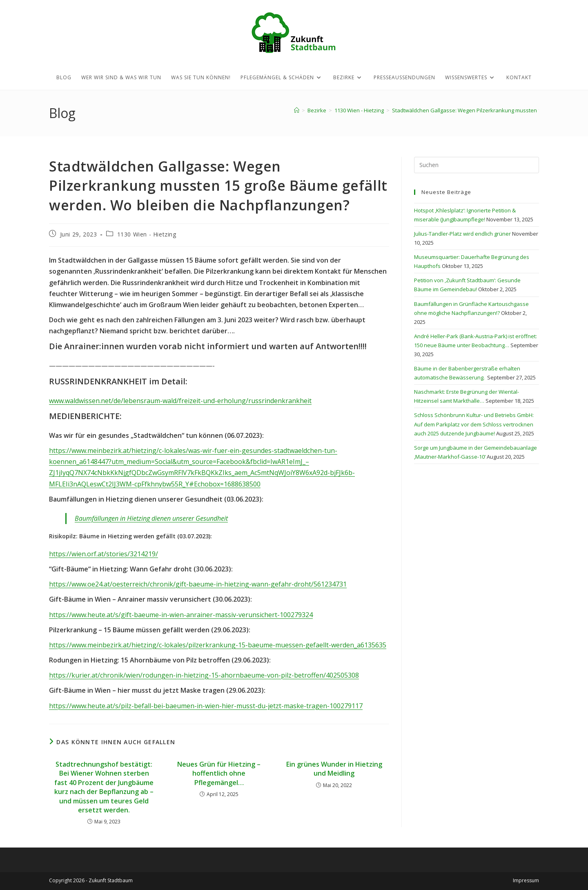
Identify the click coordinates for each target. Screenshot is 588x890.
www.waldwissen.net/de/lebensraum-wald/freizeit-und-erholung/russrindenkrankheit (180, 401)
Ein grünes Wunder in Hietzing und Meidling (334, 769)
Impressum (526, 880)
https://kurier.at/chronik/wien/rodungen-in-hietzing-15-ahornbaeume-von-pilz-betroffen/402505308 (204, 675)
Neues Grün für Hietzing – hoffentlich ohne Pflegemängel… (219, 773)
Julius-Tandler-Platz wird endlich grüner (462, 234)
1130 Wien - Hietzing (147, 234)
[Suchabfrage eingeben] (477, 165)
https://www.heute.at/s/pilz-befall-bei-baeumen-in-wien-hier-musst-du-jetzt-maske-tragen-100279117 (206, 706)
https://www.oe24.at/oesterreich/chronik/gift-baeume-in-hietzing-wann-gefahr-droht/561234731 (198, 584)
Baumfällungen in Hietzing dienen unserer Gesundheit (151, 518)
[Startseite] (297, 110)
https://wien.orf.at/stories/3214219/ (104, 554)
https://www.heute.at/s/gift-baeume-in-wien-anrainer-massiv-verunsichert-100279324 (181, 615)
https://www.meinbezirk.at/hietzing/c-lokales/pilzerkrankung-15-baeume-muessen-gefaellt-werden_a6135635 (218, 645)
